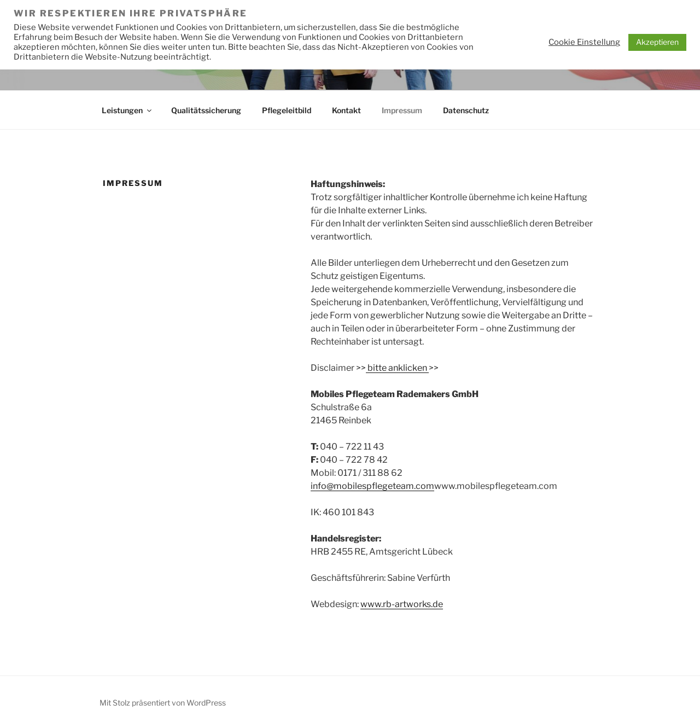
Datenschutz (466, 110)
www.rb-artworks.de (402, 604)
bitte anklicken (397, 368)
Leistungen (127, 110)
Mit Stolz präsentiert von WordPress (163, 703)
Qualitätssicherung (206, 110)
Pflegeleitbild (287, 110)
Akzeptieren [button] (657, 42)
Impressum (402, 110)
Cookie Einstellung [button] (584, 42)
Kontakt (346, 110)
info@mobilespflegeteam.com (372, 486)
